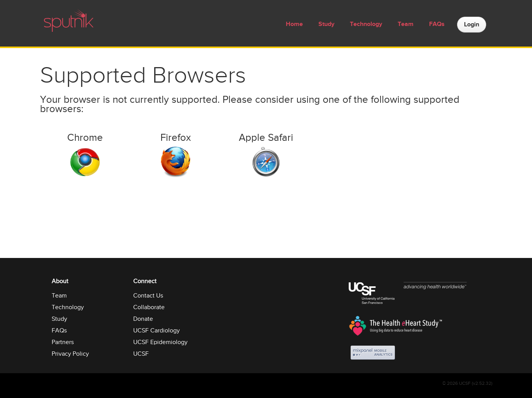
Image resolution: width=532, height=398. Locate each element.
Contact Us (148, 296)
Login (472, 25)
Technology (366, 24)
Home (294, 24)
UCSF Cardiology (156, 331)
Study (326, 24)
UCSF (141, 354)
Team (406, 24)
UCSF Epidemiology (160, 342)
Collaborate (149, 307)
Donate (143, 319)
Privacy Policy (70, 354)
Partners (63, 342)
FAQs (437, 24)
